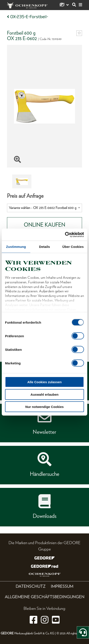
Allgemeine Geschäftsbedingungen (45, 597)
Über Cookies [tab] (73, 247)
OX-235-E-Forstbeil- (29, 17)
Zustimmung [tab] (16, 247)
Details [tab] (44, 247)
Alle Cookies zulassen (44, 382)
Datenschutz (31, 586)
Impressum (62, 586)
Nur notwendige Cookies (44, 407)
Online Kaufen (44, 225)
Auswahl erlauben (44, 394)
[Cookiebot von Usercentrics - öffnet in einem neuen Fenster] (65, 235)
